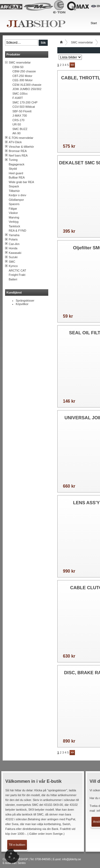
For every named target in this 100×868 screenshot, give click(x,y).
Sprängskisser (25, 301)
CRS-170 (19, 120)
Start (94, 23)
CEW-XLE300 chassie (27, 85)
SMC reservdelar (20, 62)
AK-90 (17, 133)
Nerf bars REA (18, 155)
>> (72, 65)
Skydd (13, 169)
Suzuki (13, 257)
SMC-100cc (20, 94)
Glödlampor (16, 200)
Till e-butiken (17, 845)
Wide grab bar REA (21, 182)
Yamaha (14, 235)
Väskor (13, 213)
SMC (12, 262)
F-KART (18, 98)
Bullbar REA (17, 177)
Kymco (13, 266)
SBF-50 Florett (22, 111)
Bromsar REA (18, 151)
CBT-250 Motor (23, 76)
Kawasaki (15, 253)
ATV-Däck (15, 142)
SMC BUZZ (20, 129)
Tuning (13, 160)
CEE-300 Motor (23, 80)
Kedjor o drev (17, 195)
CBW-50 (18, 67)
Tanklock (15, 226)
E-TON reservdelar (21, 138)
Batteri (13, 279)
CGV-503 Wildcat (24, 107)
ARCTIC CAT (17, 270)
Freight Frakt (17, 275)
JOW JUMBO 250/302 (27, 89)
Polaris (13, 239)
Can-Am (14, 244)
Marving (14, 217)
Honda (13, 248)
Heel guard (16, 173)
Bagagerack (17, 164)
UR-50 (17, 124)
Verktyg (14, 222)
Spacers (14, 204)
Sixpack (14, 186)
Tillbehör (14, 191)
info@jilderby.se (72, 859)
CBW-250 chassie (24, 71)
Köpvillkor (22, 304)
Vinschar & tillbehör (21, 147)
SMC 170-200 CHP (25, 102)
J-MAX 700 (20, 116)
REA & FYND (17, 231)
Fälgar (13, 209)
